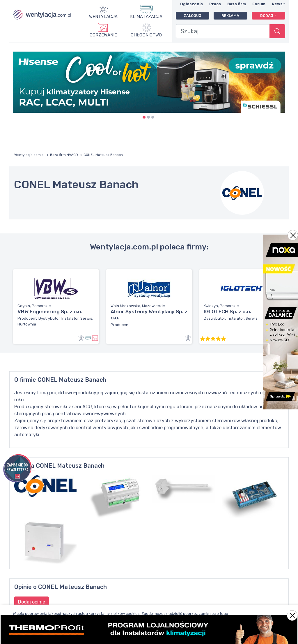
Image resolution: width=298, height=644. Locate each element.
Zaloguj (193, 16)
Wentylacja (103, 17)
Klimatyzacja (146, 17)
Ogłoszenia (191, 4)
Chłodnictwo (146, 35)
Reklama (230, 16)
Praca (215, 4)
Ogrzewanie (103, 35)
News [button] (277, 4)
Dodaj (267, 16)
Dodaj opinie (32, 602)
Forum (259, 4)
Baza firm (237, 4)
